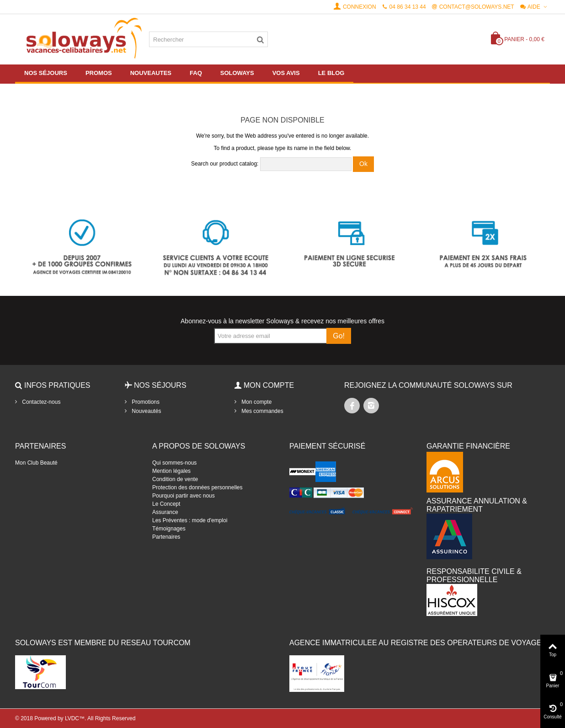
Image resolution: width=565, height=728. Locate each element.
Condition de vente (175, 479)
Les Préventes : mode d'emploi (190, 520)
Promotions (145, 402)
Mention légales (171, 471)
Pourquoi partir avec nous (184, 496)
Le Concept (166, 504)
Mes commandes (262, 411)
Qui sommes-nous (174, 463)
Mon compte (256, 402)
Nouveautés (146, 411)
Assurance (165, 512)
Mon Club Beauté (36, 463)
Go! (339, 336)
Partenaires (166, 537)
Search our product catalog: (225, 164)
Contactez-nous (40, 402)
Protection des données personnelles (197, 487)
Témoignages (169, 529)
